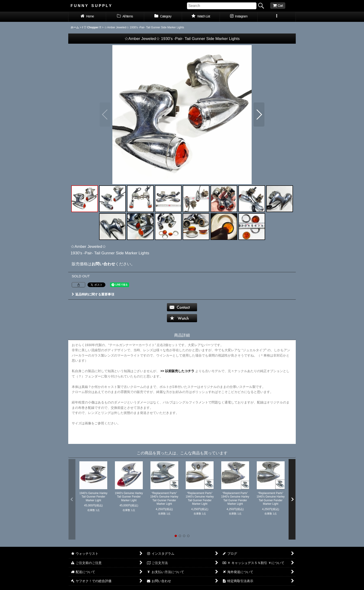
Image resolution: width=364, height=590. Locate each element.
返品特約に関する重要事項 (93, 294)
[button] (277, 17)
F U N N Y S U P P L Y (91, 6)
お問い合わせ (103, 264)
